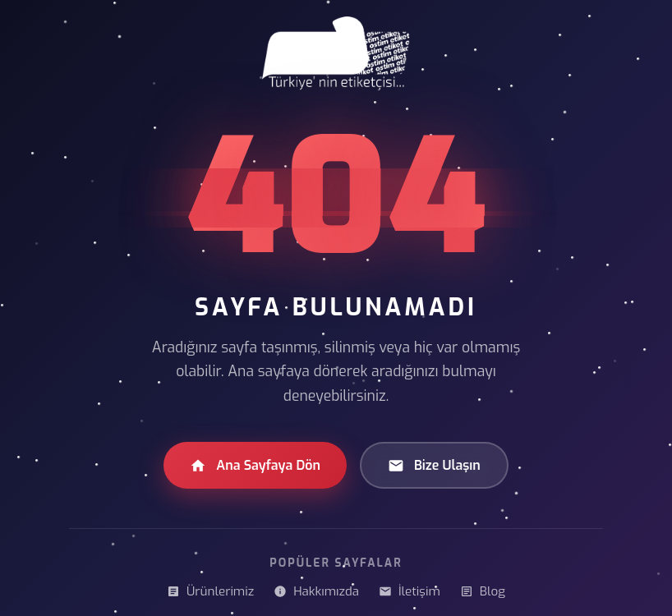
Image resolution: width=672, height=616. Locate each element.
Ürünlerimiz (210, 591)
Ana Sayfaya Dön (255, 465)
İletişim (410, 591)
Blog (483, 591)
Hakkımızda (316, 591)
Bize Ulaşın (434, 465)
